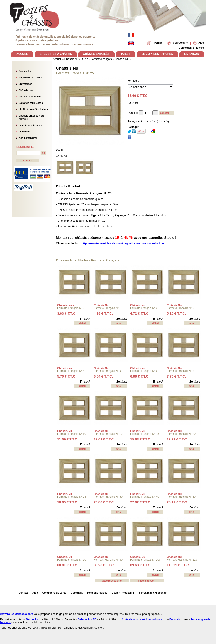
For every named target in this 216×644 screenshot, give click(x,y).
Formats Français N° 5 (107, 371)
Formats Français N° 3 (180, 308)
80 (104, 565)
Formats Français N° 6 (144, 371)
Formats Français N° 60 (72, 560)
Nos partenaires (28, 138)
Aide (35, 593)
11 (68, 439)
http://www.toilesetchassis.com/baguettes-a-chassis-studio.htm (123, 244)
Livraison (24, 132)
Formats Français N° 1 (107, 308)
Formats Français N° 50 (181, 497)
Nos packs (25, 71)
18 (68, 502)
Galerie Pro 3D (87, 619)
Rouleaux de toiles (30, 97)
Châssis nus (26, 90)
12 (104, 439)
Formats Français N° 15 (145, 434)
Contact (23, 593)
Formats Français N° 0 (71, 308)
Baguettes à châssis (31, 77)
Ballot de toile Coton (31, 103)
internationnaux (156, 619)
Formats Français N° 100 (145, 560)
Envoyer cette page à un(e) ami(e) (148, 122)
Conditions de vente (54, 593)
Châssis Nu (67, 68)
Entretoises (25, 84)
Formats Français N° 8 (180, 371)
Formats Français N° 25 (72, 497)
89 (141, 565)
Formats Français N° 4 (71, 371)
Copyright (77, 593)
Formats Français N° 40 (145, 497)
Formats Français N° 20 (181, 434)
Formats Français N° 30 (108, 497)
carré (142, 619)
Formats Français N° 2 (144, 308)
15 (141, 439)
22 (141, 502)
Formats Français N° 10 (72, 434)
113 (178, 565)
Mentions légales (97, 593)
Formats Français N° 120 (182, 560)
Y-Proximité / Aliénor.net (153, 593)
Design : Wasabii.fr (123, 593)
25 (177, 502)
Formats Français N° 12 (108, 434)
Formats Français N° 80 (108, 560)
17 (177, 439)
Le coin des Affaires (30, 125)
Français (175, 619)
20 (104, 502)
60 (68, 565)
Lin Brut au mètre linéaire (34, 109)
